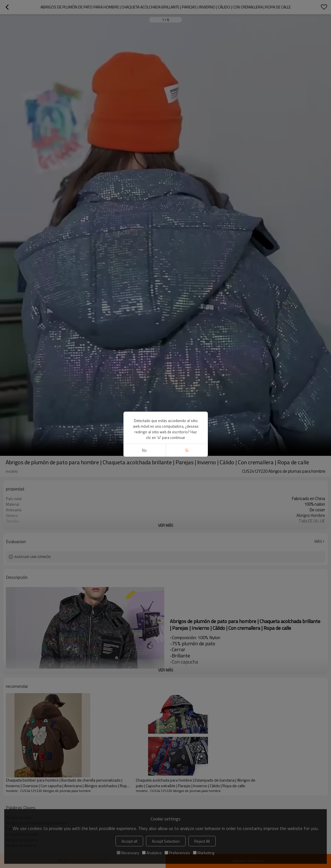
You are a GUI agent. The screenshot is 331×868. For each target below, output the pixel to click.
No (144, 450)
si (187, 450)
